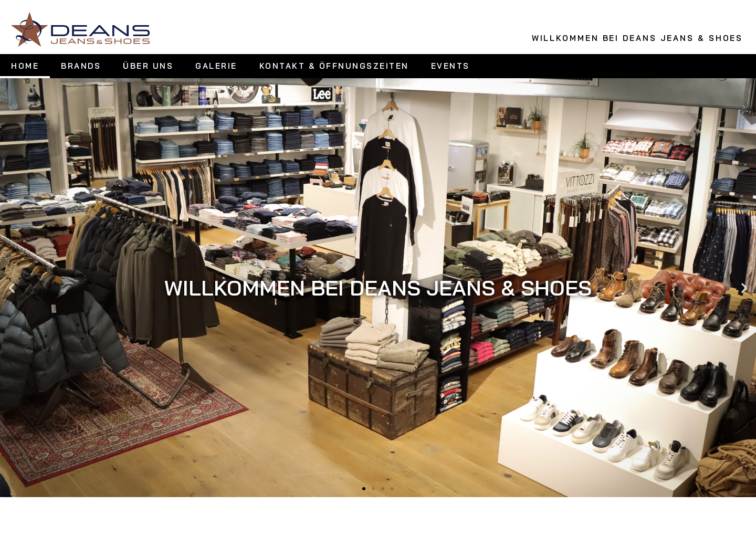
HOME (25, 66)
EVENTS (450, 66)
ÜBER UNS (148, 66)
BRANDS (81, 66)
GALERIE (216, 66)
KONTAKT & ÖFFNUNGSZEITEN (334, 66)
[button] (12, 287)
